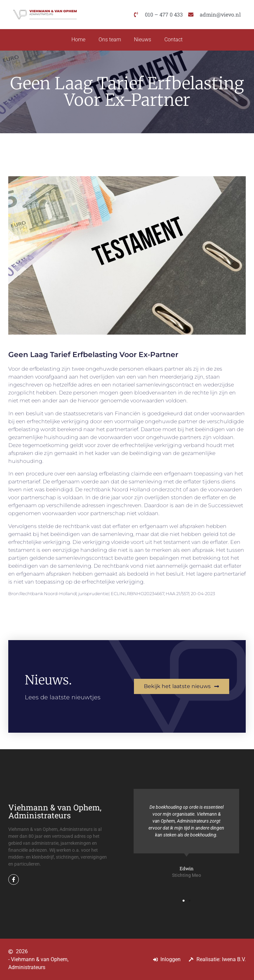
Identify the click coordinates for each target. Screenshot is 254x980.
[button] (184, 901)
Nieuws (143, 40)
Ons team (110, 40)
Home (78, 40)
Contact (174, 40)
